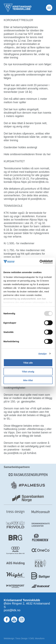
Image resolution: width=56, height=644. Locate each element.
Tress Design (21, 638)
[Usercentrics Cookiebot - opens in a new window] (40, 262)
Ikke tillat (28, 380)
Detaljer (43, 354)
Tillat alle (28, 363)
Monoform (40, 638)
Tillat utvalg (28, 371)
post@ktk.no (12, 610)
